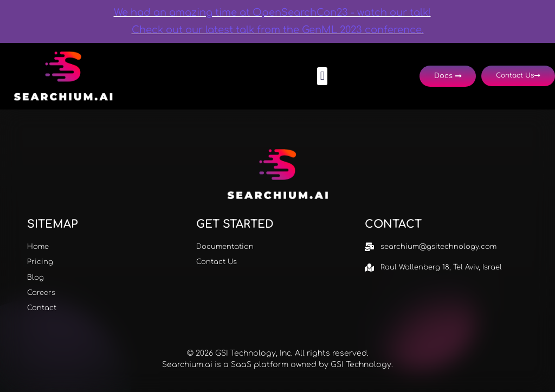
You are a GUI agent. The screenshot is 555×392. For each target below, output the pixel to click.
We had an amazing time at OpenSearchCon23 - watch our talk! (272, 12)
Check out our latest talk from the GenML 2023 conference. (278, 30)
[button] (322, 76)
